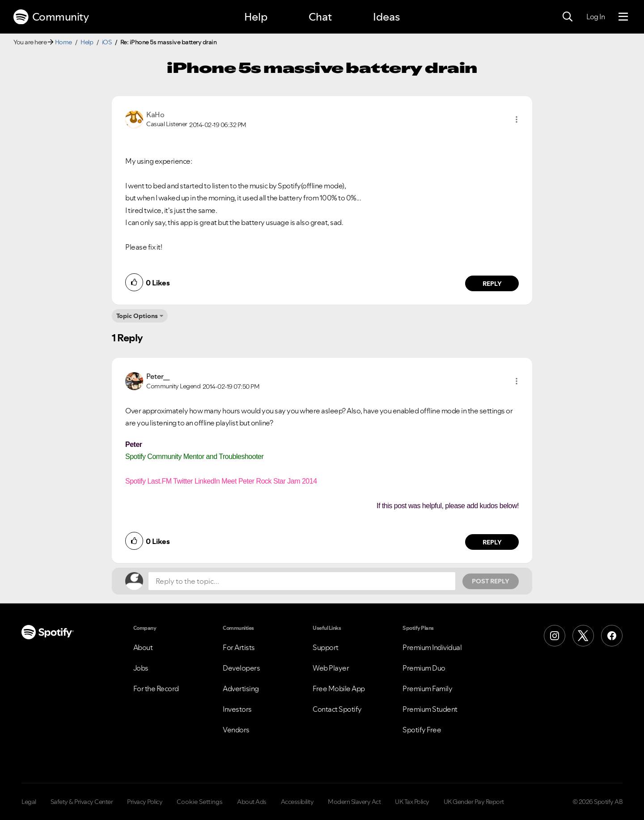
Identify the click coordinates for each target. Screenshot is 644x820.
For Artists (239, 647)
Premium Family (427, 688)
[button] (517, 119)
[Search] (568, 17)
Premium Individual (432, 647)
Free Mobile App (339, 688)
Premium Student (430, 709)
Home (64, 42)
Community (51, 17)
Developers (241, 668)
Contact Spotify (337, 709)
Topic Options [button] (137, 316)
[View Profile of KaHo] (155, 115)
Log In (595, 17)
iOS (107, 42)
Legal (29, 802)
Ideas (386, 17)
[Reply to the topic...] (302, 581)
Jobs (141, 668)
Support (326, 647)
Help (256, 17)
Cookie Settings (200, 802)
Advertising (241, 688)
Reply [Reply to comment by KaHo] (492, 284)
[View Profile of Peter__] (158, 376)
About (143, 647)
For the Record (156, 688)
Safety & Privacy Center (82, 802)
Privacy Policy (145, 802)
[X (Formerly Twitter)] (583, 636)
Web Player (331, 668)
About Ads (252, 802)
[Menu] (623, 17)
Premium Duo (424, 668)
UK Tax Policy (412, 802)
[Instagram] (555, 636)
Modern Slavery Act (354, 802)
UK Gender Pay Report (474, 802)
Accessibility (297, 802)
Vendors (236, 730)
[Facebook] (612, 636)
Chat (320, 17)
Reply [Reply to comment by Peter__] (492, 542)
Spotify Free (422, 730)
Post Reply (491, 581)
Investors (237, 709)
